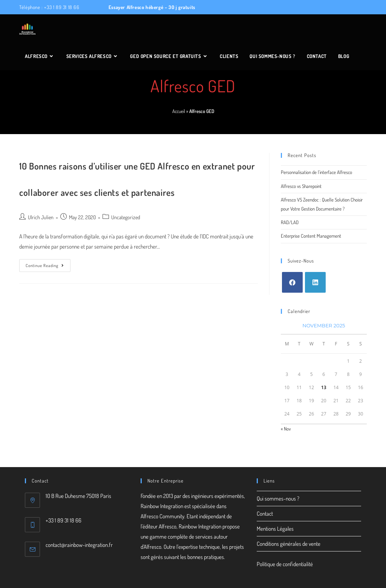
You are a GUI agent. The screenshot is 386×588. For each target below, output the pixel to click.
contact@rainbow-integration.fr (79, 545)
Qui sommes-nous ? (278, 499)
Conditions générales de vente (289, 544)
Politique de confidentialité (285, 564)
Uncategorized (126, 217)
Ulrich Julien (41, 217)
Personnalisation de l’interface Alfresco (316, 172)
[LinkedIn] (315, 282)
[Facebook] (292, 282)
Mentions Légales (275, 529)
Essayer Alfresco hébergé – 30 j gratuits (151, 7)
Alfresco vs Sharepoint (301, 186)
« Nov (286, 429)
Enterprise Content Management (311, 236)
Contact (265, 514)
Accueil (179, 111)
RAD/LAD (290, 222)
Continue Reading (48, 267)
